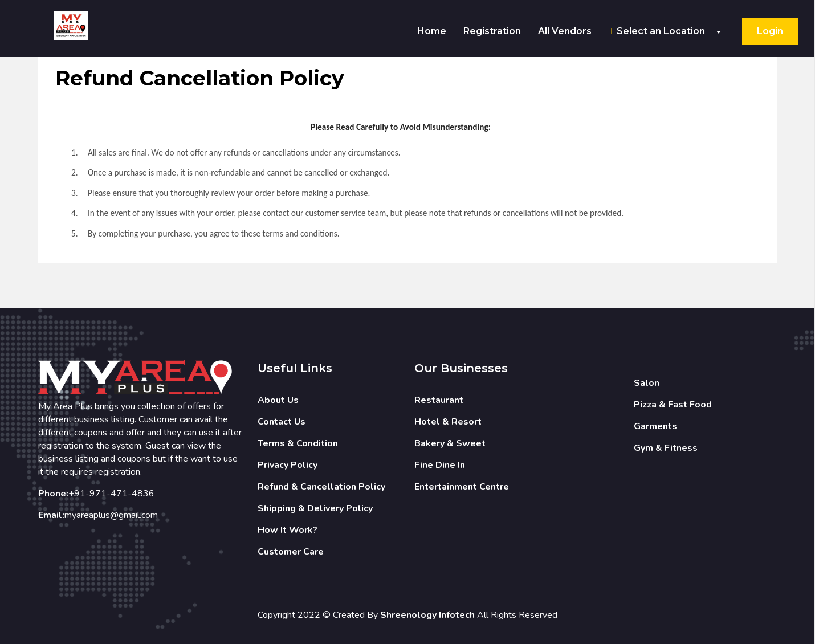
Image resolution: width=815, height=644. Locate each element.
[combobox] (669, 32)
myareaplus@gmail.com (111, 515)
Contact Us (282, 422)
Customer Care (291, 552)
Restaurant (439, 400)
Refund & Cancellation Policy (321, 487)
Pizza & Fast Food (673, 405)
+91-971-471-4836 (111, 494)
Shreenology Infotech (427, 615)
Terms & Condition (298, 443)
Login (770, 31)
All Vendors (565, 31)
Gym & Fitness (666, 448)
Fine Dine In (440, 465)
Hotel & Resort (448, 422)
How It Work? (288, 530)
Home (432, 31)
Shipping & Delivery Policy (315, 508)
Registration (492, 31)
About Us (278, 400)
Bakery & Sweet (450, 443)
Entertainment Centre (462, 487)
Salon (647, 383)
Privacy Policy (288, 465)
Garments (655, 426)
